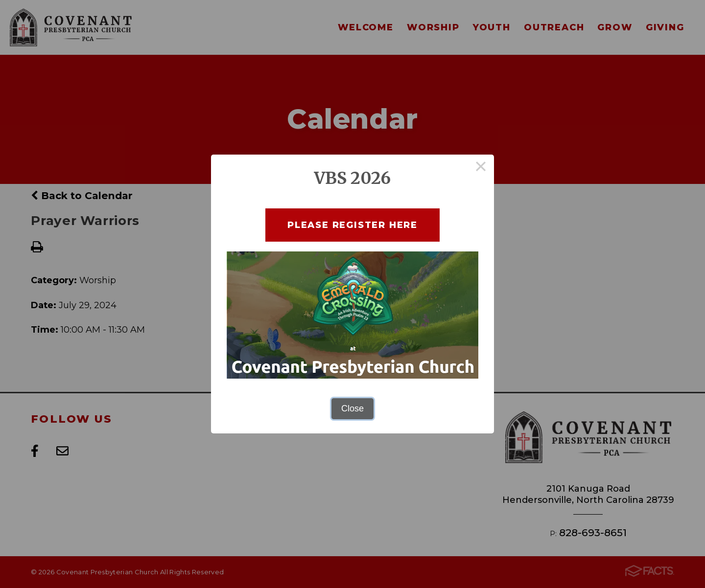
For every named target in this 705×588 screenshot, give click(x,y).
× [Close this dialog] (481, 168)
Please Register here (352, 225)
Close (352, 408)
